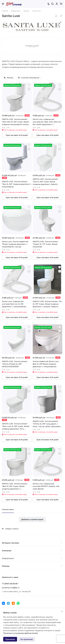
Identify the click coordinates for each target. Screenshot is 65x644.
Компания (7, 551)
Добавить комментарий (32, 519)
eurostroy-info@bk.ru (11, 588)
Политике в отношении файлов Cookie (20, 633)
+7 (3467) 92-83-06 (10, 584)
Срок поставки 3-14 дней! (17, 135)
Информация (8, 558)
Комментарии (8, 509)
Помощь (6, 566)
